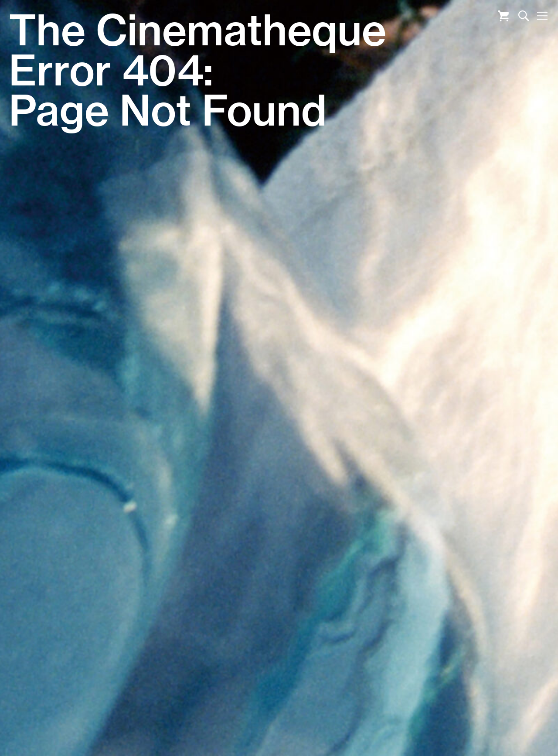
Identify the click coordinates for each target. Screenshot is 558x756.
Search (524, 16)
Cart (503, 16)
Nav (542, 16)
